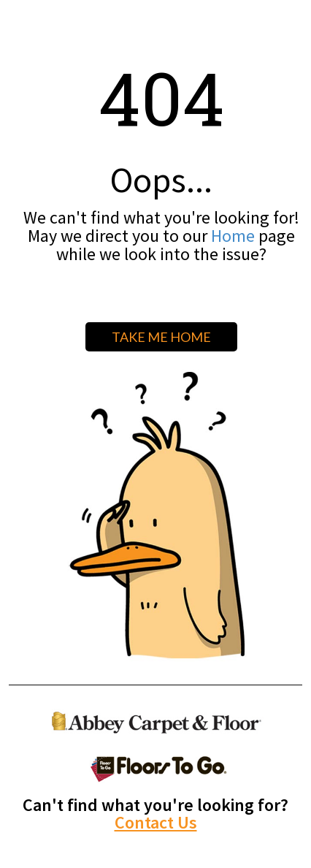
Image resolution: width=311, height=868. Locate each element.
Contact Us (156, 822)
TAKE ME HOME (161, 337)
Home (233, 236)
